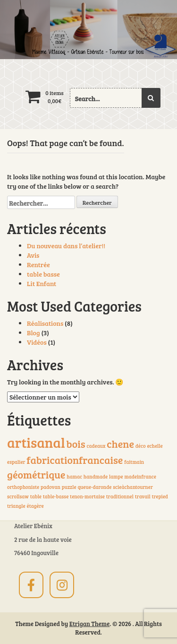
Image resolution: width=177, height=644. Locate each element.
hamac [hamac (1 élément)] (74, 477)
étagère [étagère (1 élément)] (35, 506)
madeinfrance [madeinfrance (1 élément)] (140, 477)
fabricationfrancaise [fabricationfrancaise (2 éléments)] (75, 460)
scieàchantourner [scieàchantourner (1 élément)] (133, 487)
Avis (33, 255)
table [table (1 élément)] (36, 496)
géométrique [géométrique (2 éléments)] (36, 474)
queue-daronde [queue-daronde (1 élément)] (94, 487)
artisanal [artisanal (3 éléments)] (36, 442)
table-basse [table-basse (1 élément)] (56, 496)
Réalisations (45, 323)
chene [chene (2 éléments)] (120, 444)
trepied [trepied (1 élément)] (160, 496)
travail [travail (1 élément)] (143, 496)
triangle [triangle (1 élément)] (16, 506)
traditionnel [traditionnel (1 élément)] (120, 496)
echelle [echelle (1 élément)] (155, 446)
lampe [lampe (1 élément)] (116, 477)
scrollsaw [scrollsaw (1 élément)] (18, 496)
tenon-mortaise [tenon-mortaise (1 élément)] (87, 496)
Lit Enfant (42, 283)
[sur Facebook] (31, 585)
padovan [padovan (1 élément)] (51, 487)
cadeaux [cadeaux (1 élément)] (96, 446)
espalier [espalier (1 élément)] (16, 462)
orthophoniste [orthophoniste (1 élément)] (23, 487)
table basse (43, 274)
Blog (34, 333)
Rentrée (38, 265)
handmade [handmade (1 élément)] (96, 477)
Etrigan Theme (90, 624)
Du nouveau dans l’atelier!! (66, 246)
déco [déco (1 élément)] (141, 446)
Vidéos (37, 342)
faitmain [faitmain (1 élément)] (134, 462)
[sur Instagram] (62, 585)
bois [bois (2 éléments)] (76, 444)
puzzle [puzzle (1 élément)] (69, 487)
